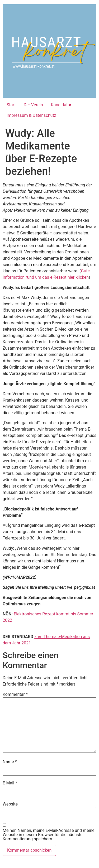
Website (10, 804)
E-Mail (10, 783)
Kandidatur (61, 105)
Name (10, 762)
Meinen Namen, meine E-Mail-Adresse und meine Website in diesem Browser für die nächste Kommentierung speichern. (49, 835)
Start (11, 105)
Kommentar (15, 695)
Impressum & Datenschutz (31, 115)
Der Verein (33, 105)
